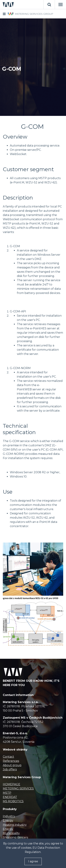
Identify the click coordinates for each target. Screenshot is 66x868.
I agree (33, 861)
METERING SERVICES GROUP (34, 14)
